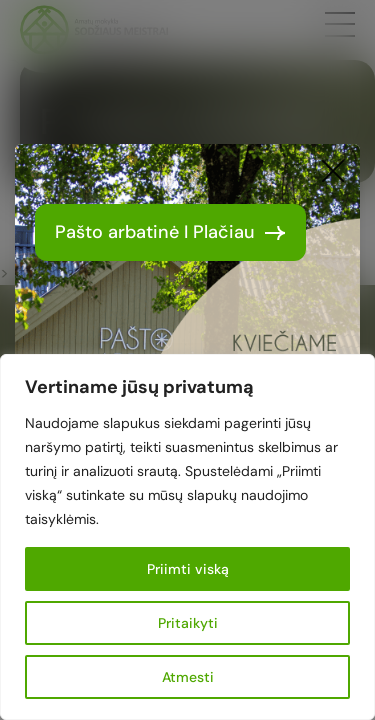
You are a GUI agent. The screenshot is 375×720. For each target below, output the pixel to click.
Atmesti (188, 677)
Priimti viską (188, 569)
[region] (187, 537)
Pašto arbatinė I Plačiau (170, 232)
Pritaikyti (188, 623)
